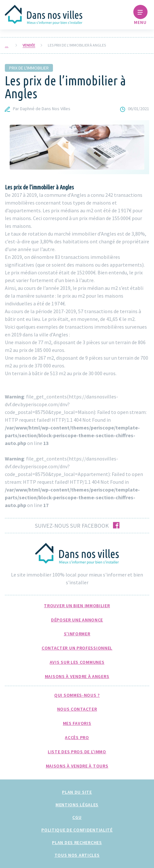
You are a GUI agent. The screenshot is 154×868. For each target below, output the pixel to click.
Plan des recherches (77, 842)
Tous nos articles (77, 855)
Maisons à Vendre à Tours (77, 766)
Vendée (29, 45)
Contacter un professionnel (77, 648)
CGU (77, 817)
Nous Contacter (77, 709)
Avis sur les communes (77, 662)
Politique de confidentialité (77, 830)
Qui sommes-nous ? (77, 695)
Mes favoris (77, 723)
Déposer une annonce (77, 620)
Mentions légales (77, 805)
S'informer (77, 634)
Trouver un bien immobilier (77, 606)
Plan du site (77, 792)
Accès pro (77, 737)
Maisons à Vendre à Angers (77, 676)
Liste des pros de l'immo (77, 752)
